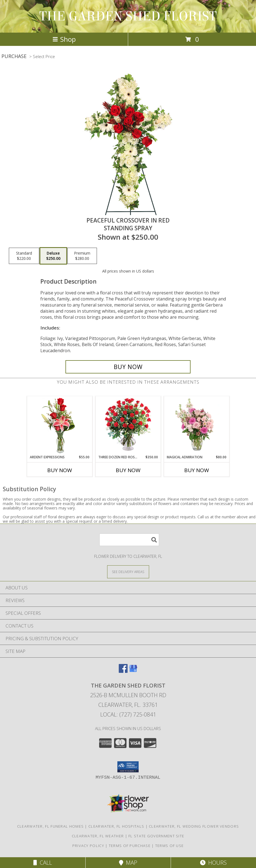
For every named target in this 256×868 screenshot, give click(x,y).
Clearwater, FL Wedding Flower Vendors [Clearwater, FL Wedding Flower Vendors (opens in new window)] (194, 826)
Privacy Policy (88, 846)
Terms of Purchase (130, 846)
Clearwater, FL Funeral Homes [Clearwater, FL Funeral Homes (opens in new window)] (50, 826)
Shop (64, 39)
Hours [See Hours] (213, 863)
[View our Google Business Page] (133, 671)
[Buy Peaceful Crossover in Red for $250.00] (128, 367)
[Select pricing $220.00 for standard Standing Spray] (24, 256)
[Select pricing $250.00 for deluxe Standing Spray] (53, 256)
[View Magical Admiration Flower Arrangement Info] (196, 425)
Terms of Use (170, 846)
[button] (128, 767)
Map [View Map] (128, 863)
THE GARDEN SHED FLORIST (128, 16)
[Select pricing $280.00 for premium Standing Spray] (82, 256)
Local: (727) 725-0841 (128, 714)
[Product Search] (129, 540)
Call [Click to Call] (43, 863)
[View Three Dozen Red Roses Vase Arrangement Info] (128, 426)
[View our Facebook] (123, 671)
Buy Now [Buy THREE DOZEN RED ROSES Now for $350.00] (128, 470)
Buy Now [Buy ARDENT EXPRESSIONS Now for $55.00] (60, 470)
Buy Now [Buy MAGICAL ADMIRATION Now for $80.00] (197, 470)
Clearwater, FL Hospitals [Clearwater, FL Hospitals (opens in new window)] (116, 826)
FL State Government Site (156, 836)
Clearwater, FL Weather (98, 836)
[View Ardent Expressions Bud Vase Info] (60, 426)
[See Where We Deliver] (128, 572)
